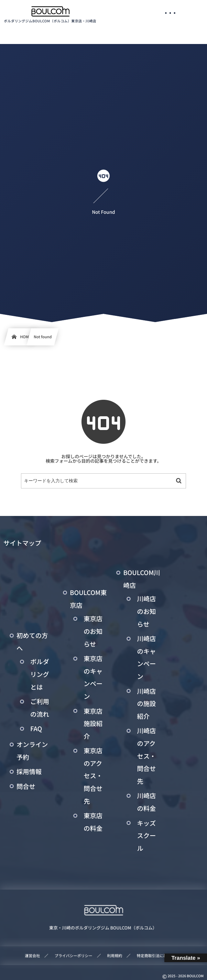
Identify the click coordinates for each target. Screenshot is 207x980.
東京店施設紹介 (93, 724)
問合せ (26, 786)
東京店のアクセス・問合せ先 (93, 776)
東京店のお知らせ (93, 631)
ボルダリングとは (40, 674)
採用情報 (29, 772)
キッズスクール (146, 836)
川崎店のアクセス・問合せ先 (146, 756)
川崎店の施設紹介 (146, 704)
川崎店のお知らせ (146, 611)
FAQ (36, 729)
